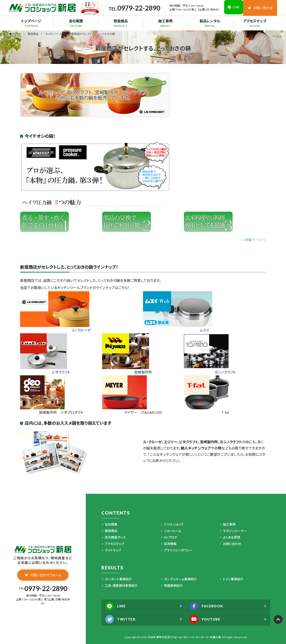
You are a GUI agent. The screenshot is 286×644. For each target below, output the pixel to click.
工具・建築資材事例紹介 (121, 586)
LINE (116, 606)
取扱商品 (121, 23)
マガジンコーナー (235, 531)
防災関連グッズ (115, 537)
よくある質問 (232, 537)
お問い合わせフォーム (43, 576)
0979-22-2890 (136, 8)
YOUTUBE (206, 619)
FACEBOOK (208, 606)
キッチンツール (54, 34)
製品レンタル (210, 23)
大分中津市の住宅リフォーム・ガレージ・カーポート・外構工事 (184, 637)
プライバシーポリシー (178, 550)
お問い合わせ (260, 8)
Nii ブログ (170, 537)
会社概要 (76, 23)
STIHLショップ (174, 524)
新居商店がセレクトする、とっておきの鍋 (92, 34)
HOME (17, 34)
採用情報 (170, 544)
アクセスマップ (255, 23)
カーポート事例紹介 (118, 579)
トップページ (31, 23)
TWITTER (121, 619)
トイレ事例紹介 (233, 579)
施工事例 (165, 23)
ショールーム (172, 531)
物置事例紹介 (173, 586)
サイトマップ (113, 550)
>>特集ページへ (253, 240)
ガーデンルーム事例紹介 (180, 579)
